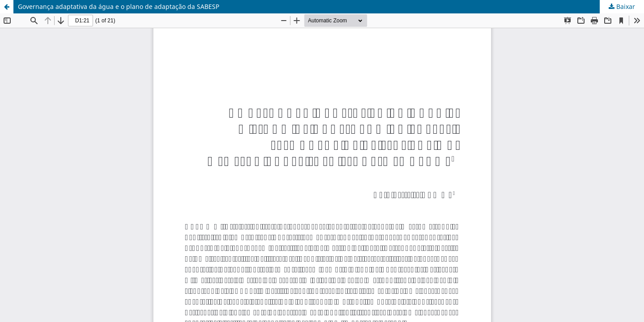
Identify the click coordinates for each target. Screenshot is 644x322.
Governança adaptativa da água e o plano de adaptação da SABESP (119, 6)
